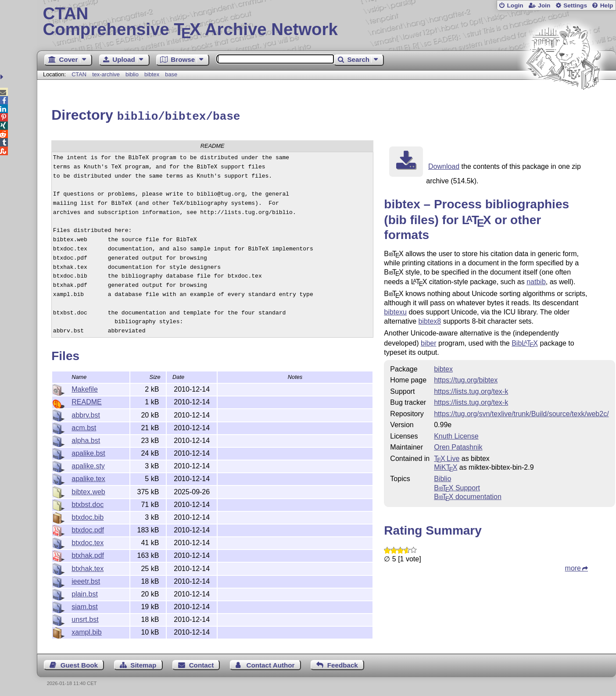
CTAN (79, 74)
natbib (536, 280)
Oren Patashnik (458, 446)
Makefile (85, 388)
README (86, 401)
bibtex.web (88, 491)
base (171, 74)
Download (444, 165)
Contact (202, 664)
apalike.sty (88, 465)
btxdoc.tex (88, 541)
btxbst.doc (88, 503)
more (573, 567)
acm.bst (84, 427)
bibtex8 (430, 320)
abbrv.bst (86, 414)
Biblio (442, 477)
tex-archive (106, 74)
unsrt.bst (85, 618)
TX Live (447, 457)
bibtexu (395, 311)
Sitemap (143, 664)
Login (515, 5)
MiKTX (446, 466)
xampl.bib (86, 631)
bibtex (152, 74)
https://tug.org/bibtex (466, 379)
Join (544, 5)
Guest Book (79, 664)
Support (457, 487)
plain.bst (85, 593)
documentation (468, 495)
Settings (575, 5)
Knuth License (456, 435)
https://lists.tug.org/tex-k (471, 390)
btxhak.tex (88, 567)
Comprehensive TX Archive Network (327, 22)
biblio (132, 74)
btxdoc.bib (88, 516)
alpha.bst (86, 439)
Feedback (343, 664)
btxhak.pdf (88, 554)
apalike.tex (88, 477)
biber (429, 342)
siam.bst (85, 605)
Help (607, 5)
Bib (525, 342)
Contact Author (270, 664)
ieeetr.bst (86, 580)
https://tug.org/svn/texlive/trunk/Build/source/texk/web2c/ (521, 412)
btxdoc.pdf (88, 529)
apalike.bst (88, 452)
